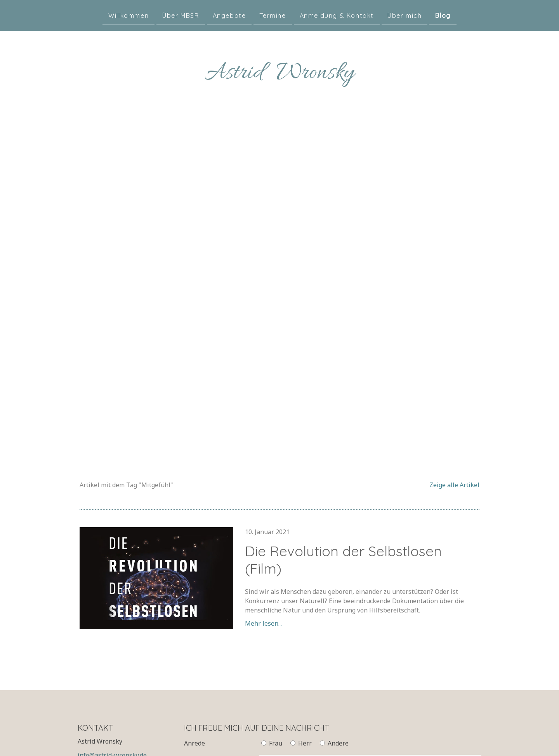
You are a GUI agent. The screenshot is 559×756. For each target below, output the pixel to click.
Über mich (404, 15)
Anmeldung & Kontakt (337, 15)
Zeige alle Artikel (454, 485)
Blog (443, 15)
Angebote (229, 15)
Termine (273, 15)
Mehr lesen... (263, 623)
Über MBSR (181, 15)
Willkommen (128, 15)
